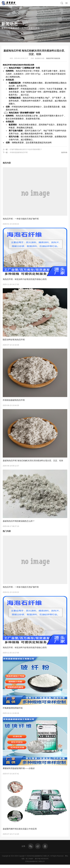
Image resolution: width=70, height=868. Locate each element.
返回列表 (64, 152)
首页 (4, 40)
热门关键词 (29, 862)
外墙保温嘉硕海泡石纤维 (19, 152)
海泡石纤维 (50, 58)
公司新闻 (18, 40)
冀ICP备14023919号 (42, 862)
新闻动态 (11, 40)
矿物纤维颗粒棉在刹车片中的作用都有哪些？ (26, 149)
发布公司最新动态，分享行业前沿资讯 (20, 28)
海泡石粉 (57, 58)
